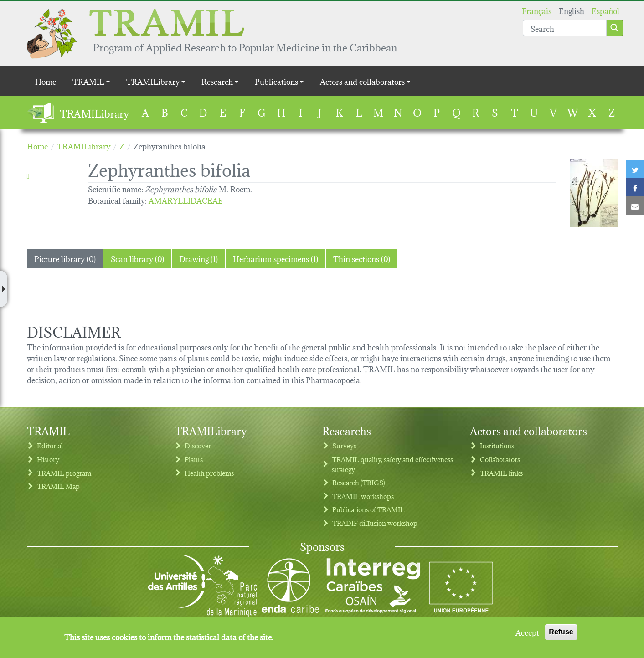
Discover (198, 445)
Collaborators (500, 459)
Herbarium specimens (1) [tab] (276, 258)
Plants (194, 459)
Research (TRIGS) (359, 482)
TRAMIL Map (58, 486)
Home (46, 81)
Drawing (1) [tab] (198, 258)
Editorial (50, 445)
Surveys (344, 445)
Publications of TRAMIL (368, 509)
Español (605, 10)
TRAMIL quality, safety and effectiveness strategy (392, 464)
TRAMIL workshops (363, 496)
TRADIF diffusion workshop (375, 523)
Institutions (497, 445)
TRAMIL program (64, 473)
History (48, 459)
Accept (527, 632)
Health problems (209, 473)
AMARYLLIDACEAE (186, 200)
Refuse (561, 632)
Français (537, 10)
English (572, 10)
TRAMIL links (501, 473)
